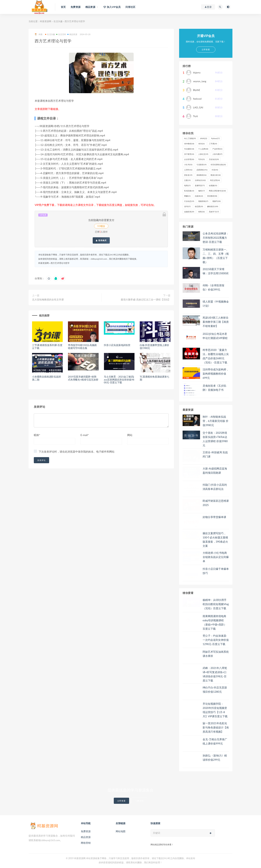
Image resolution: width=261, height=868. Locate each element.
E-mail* (85, 435)
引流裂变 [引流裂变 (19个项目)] (201, 165)
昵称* (37, 435)
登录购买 (101, 240)
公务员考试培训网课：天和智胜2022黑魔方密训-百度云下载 (216, 238)
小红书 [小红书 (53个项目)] (188, 165)
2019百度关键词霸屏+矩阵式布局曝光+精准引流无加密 (83, 378)
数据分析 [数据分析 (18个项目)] (216, 175)
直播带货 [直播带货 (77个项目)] (200, 185)
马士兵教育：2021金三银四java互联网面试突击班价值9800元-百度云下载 (119, 380)
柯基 (39, 34)
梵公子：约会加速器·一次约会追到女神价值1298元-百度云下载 (216, 640)
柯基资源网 (46, 21)
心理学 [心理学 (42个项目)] (188, 170)
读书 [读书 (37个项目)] (187, 206)
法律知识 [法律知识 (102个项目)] (200, 180)
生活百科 (61, 34)
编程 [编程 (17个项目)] (201, 191)
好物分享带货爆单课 (214, 517)
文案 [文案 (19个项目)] (187, 180)
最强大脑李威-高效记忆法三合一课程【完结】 (146, 299)
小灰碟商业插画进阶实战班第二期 (47, 378)
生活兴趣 (58, 21)
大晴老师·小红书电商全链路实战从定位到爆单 (216, 557)
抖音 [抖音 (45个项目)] (215, 170)
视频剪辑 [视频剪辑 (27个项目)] (203, 201)
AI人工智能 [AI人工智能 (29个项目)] (190, 138)
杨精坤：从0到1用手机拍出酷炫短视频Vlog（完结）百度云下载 (216, 604)
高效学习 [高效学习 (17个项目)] (214, 212)
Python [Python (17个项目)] (215, 138)
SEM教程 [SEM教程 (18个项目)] (189, 144)
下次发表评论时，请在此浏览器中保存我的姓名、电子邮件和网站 (77, 452)
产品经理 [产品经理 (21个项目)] (217, 149)
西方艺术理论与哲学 (60, 263)
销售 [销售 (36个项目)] (201, 212)
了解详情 (139, 801)
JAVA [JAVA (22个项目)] (204, 138)
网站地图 (121, 831)
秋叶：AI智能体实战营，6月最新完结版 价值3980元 (216, 421)
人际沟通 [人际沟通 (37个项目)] (217, 154)
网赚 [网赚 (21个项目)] (187, 196)
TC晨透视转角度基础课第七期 (154, 378)
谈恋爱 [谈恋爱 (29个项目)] (199, 206)
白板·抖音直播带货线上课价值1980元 (154, 347)
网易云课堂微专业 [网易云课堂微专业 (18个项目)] (217, 191)
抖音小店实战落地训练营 (117, 345)
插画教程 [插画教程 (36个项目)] (201, 175)
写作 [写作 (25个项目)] (201, 159)
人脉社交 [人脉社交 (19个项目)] (203, 154)
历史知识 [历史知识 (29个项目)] (214, 159)
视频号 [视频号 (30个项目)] (216, 201)
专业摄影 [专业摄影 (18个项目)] (189, 149)
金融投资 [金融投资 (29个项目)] (189, 212)
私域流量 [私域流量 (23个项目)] (189, 191)
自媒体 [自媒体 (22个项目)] (199, 196)
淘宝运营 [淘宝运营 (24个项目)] (215, 180)
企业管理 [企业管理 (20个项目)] (189, 159)
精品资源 (72, 34)
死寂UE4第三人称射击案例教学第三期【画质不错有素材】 (216, 322)
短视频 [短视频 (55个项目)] (213, 185)
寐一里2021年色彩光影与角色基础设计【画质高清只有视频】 (216, 727)
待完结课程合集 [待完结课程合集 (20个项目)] (218, 165)
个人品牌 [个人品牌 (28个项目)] (203, 149)
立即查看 (121, 801)
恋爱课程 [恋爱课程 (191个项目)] (202, 170)
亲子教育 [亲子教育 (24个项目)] (189, 154)
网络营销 (86, 843)
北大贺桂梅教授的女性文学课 (48, 299)
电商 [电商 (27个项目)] (187, 185)
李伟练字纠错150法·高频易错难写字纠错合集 (82, 347)
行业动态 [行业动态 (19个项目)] (189, 201)
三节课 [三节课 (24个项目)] (213, 144)
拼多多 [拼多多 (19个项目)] (188, 175)
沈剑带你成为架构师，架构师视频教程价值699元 (216, 374)
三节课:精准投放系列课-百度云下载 (47, 347)
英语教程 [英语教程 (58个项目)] (212, 196)
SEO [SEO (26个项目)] (202, 144)
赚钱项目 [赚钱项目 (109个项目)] (213, 206)
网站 (130, 435)
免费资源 (86, 831)
